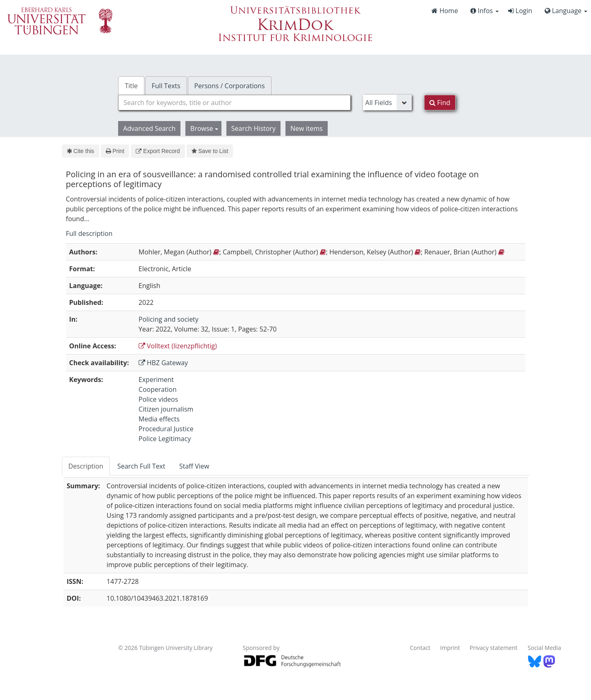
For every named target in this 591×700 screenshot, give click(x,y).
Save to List (210, 151)
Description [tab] (86, 466)
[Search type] (387, 103)
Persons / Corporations (230, 86)
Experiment (156, 380)
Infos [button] (485, 11)
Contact (420, 648)
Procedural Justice (166, 429)
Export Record (158, 151)
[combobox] (234, 103)
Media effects (159, 419)
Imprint (450, 648)
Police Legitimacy (165, 439)
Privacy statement (494, 648)
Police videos (158, 399)
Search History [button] (253, 128)
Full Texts (166, 86)
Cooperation (158, 389)
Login (520, 11)
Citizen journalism (166, 409)
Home (445, 11)
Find (440, 103)
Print (115, 151)
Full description (89, 233)
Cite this (81, 151)
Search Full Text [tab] (141, 466)
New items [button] (307, 128)
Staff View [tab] (194, 466)
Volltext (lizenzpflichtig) (178, 346)
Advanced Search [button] (149, 128)
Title (131, 86)
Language (566, 11)
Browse (204, 128)
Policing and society (169, 319)
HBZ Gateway (163, 363)
